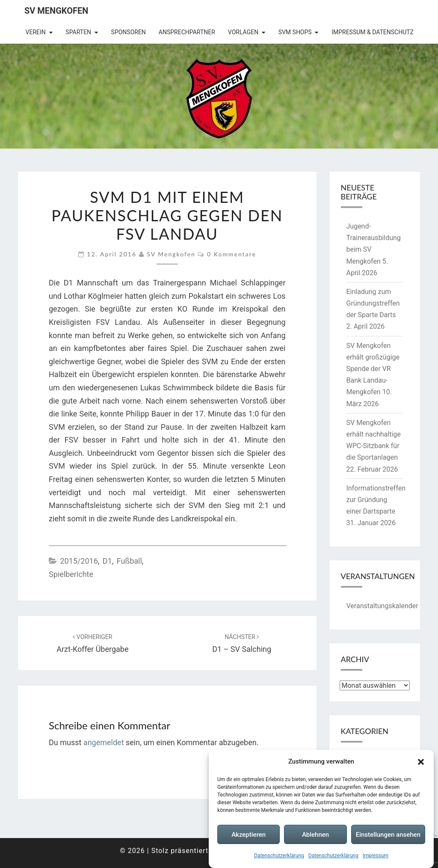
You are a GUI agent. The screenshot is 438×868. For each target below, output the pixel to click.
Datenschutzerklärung (279, 856)
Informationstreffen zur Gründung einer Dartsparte (376, 500)
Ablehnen (315, 835)
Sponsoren (129, 32)
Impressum (376, 856)
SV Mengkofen (56, 11)
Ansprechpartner (187, 32)
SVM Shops (295, 32)
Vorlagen (243, 32)
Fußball (129, 561)
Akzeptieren (249, 835)
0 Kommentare (232, 254)
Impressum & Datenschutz (373, 32)
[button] (421, 762)
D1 (107, 561)
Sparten (78, 32)
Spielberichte (71, 574)
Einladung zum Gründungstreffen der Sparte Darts (373, 303)
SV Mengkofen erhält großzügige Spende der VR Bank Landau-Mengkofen (373, 369)
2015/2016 (79, 561)
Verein (36, 32)
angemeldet (104, 742)
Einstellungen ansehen (388, 835)
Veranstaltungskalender (382, 606)
